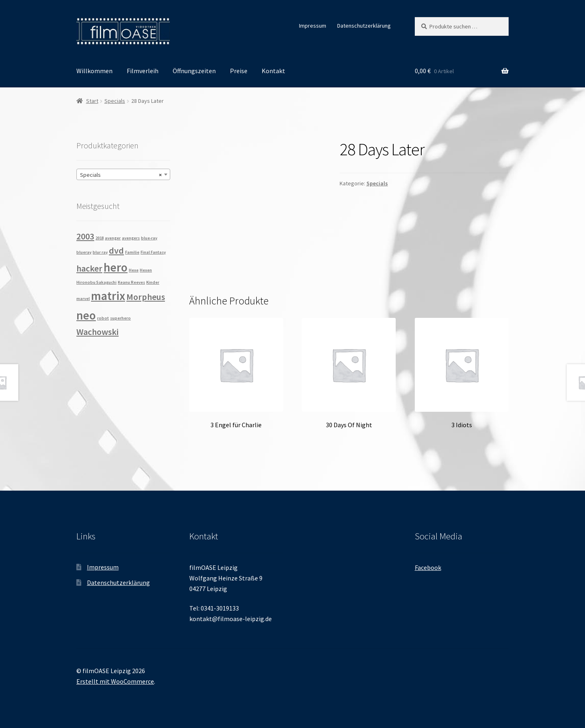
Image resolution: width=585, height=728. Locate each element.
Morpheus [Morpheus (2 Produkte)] (146, 297)
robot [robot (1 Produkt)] (103, 318)
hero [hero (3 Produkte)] (116, 267)
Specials (115, 101)
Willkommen (94, 71)
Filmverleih (143, 71)
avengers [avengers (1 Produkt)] (131, 238)
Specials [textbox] (121, 175)
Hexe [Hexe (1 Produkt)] (134, 270)
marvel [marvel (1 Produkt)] (83, 299)
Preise (239, 71)
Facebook (428, 567)
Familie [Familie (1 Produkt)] (132, 252)
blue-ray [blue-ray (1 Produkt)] (149, 238)
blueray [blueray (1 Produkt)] (84, 252)
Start (92, 101)
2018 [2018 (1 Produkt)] (100, 238)
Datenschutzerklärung (364, 26)
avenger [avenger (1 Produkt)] (113, 238)
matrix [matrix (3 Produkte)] (108, 296)
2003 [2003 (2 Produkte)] (85, 236)
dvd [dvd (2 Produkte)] (116, 250)
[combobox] (123, 174)
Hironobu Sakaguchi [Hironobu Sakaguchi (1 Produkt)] (96, 282)
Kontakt (273, 71)
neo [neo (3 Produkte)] (86, 315)
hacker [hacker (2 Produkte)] (89, 268)
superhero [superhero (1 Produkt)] (120, 318)
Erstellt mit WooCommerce (115, 681)
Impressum (313, 26)
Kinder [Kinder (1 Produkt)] (153, 282)
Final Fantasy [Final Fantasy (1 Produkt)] (153, 252)
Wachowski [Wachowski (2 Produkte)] (97, 332)
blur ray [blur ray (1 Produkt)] (100, 252)
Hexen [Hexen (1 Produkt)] (146, 270)
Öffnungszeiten (194, 71)
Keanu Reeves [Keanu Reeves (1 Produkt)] (131, 282)
